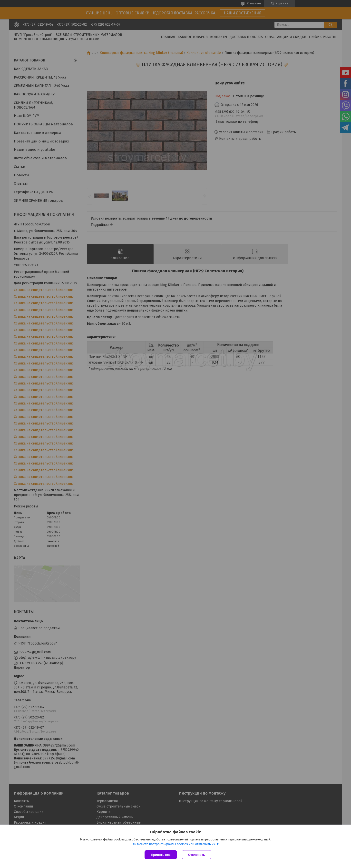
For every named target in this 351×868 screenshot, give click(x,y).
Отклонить (197, 855)
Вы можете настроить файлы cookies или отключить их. (174, 844)
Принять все (161, 855)
